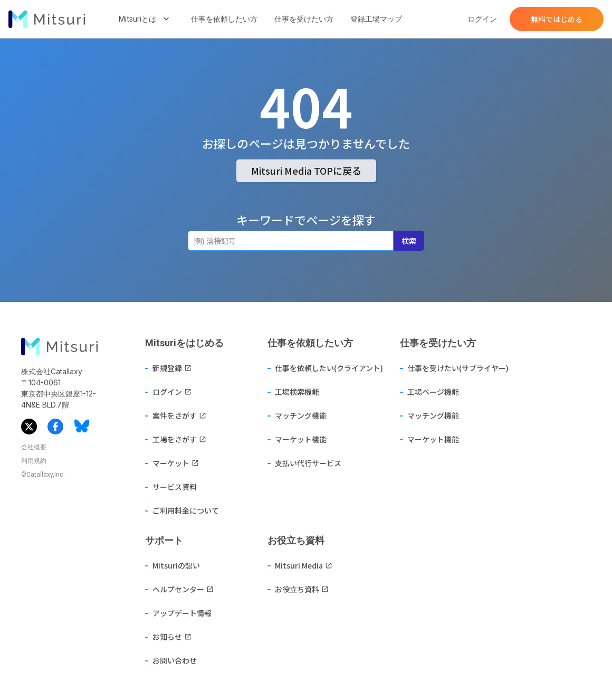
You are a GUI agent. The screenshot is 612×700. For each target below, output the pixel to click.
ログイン (482, 19)
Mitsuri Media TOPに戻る (306, 171)
